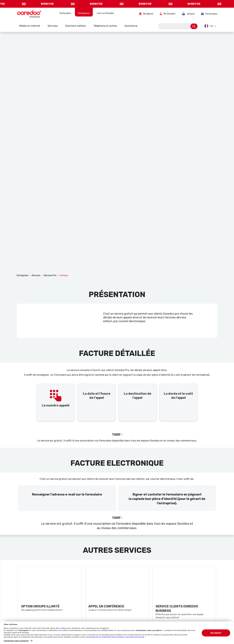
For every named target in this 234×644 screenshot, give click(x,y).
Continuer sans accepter (16, 641)
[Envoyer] (194, 26)
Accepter (216, 633)
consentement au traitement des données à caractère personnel (115, 637)
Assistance (131, 26)
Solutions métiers (76, 26)
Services (53, 26)
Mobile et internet (30, 26)
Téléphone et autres (105, 26)
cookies (63, 628)
